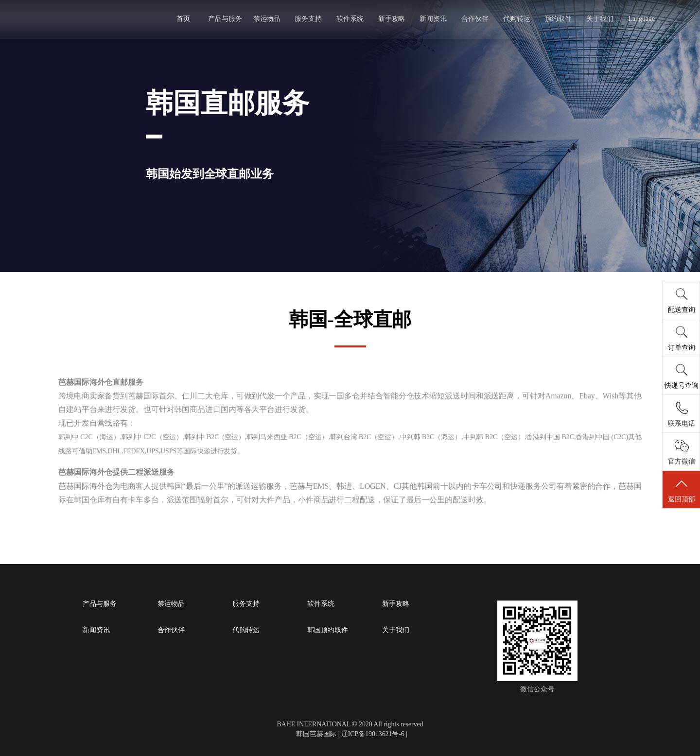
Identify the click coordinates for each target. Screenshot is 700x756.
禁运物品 (267, 19)
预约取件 (558, 19)
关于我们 (599, 19)
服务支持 (309, 19)
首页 (184, 19)
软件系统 (350, 19)
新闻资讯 (433, 19)
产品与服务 (226, 19)
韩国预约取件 (327, 630)
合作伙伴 (474, 19)
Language (640, 19)
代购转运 (516, 19)
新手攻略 (392, 19)
